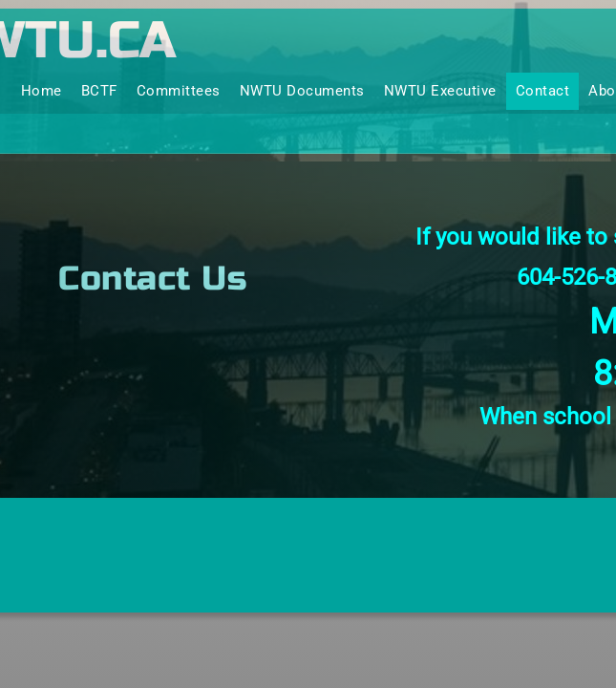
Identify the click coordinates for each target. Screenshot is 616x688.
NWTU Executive (440, 91)
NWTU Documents (302, 91)
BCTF (99, 91)
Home (42, 91)
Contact (543, 91)
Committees (179, 91)
